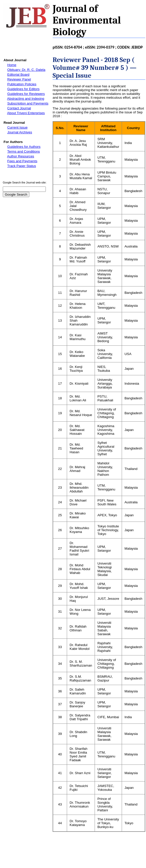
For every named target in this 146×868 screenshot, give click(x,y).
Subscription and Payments (28, 103)
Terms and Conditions (24, 151)
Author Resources (21, 156)
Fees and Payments (22, 161)
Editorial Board (18, 75)
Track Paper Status (22, 166)
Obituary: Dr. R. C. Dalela (26, 70)
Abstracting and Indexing (26, 99)
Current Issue (17, 127)
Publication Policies (22, 84)
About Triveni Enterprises (26, 113)
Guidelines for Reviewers (26, 94)
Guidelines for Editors (23, 89)
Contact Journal (19, 108)
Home (12, 65)
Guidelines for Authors (24, 147)
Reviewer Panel (19, 79)
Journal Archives (20, 132)
